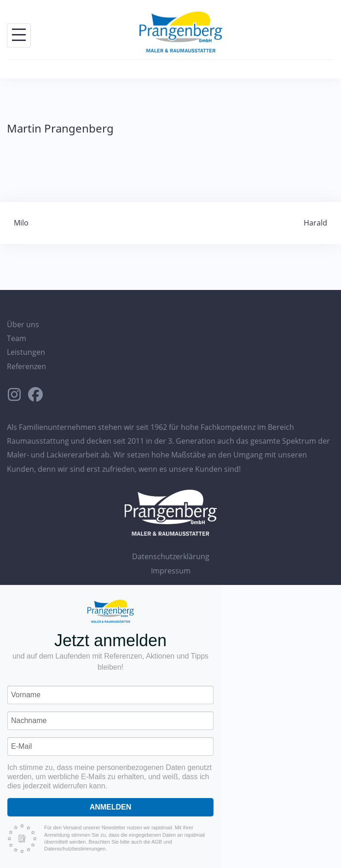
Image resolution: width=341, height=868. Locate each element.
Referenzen (26, 366)
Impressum (171, 571)
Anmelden (111, 807)
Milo (21, 223)
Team (17, 338)
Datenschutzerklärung (171, 556)
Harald (315, 223)
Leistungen (26, 352)
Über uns (23, 324)
